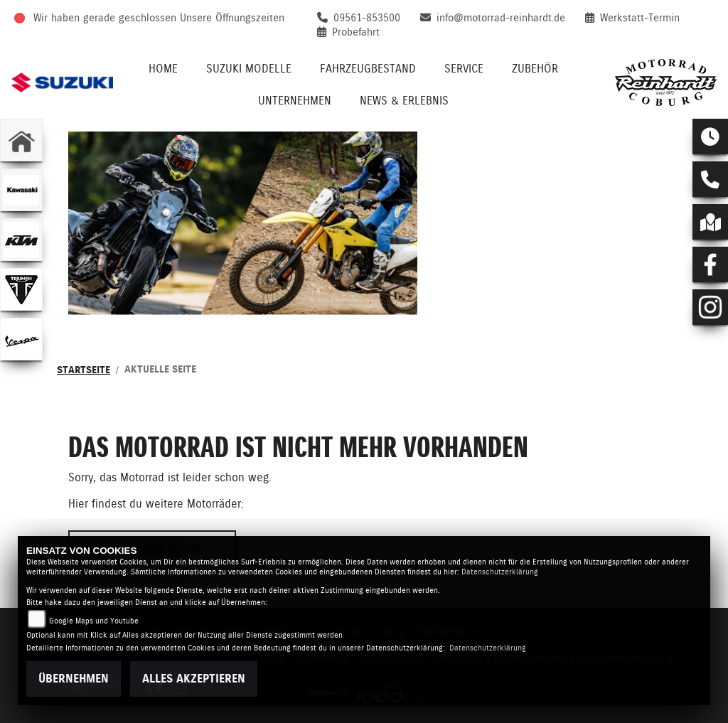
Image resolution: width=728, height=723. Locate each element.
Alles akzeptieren (194, 679)
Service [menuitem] (464, 69)
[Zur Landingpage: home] (21, 140)
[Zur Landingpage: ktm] (21, 240)
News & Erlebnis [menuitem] (404, 101)
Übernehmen (74, 679)
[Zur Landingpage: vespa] (21, 339)
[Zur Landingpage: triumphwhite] (21, 289)
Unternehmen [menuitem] (295, 101)
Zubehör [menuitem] (535, 69)
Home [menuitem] (163, 69)
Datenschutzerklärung (500, 572)
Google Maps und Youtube (94, 621)
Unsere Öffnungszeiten (232, 18)
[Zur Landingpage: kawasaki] (21, 190)
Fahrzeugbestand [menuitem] (368, 69)
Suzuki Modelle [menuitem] (249, 69)
